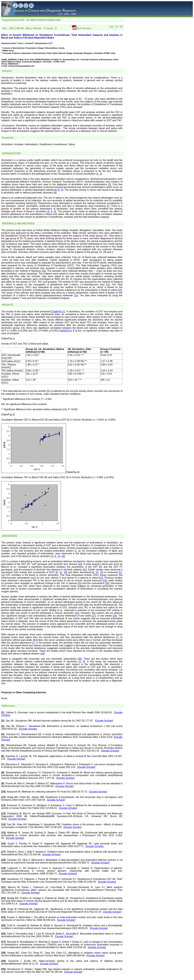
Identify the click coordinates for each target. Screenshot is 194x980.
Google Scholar (104, 721)
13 (76, 295)
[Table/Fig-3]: (73, 472)
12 (120, 290)
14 (59, 556)
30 (80, 659)
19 (63, 556)
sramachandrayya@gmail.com (21, 66)
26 (107, 583)
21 (85, 570)
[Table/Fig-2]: (8, 415)
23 (3, 575)
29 (42, 654)
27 (94, 616)
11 (108, 285)
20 (80, 564)
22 (120, 572)
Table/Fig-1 (58, 312)
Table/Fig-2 (66, 331)
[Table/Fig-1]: (8, 339)
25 (80, 583)
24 (105, 580)
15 (61, 572)
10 (44, 271)
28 (115, 616)
